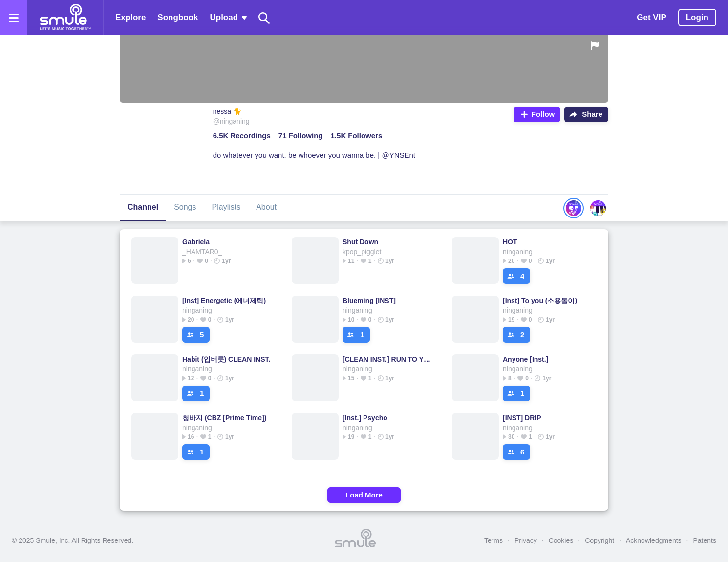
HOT (510, 242)
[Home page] (65, 18)
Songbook (178, 17)
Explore (130, 17)
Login (697, 17)
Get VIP (651, 17)
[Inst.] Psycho (365, 418)
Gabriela (196, 242)
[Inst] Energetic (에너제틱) (224, 301)
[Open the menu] (14, 18)
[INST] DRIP (522, 418)
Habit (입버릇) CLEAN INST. (226, 359)
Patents (705, 540)
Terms (493, 540)
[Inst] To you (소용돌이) (540, 301)
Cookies (561, 540)
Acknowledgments (654, 540)
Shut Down (360, 242)
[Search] (264, 18)
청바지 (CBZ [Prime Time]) (224, 418)
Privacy (526, 540)
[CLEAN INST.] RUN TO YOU (387, 359)
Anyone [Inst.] (525, 359)
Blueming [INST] (369, 301)
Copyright (600, 540)
